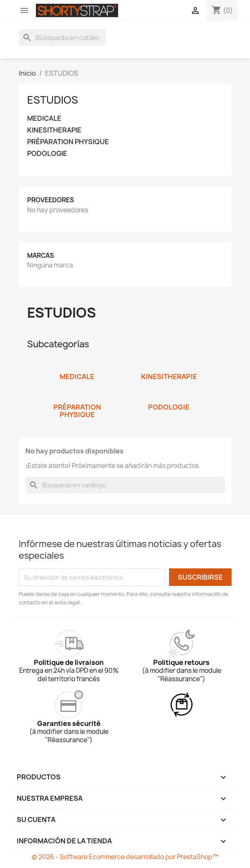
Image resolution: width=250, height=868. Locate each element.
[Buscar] (62, 38)
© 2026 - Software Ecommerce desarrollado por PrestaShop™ (125, 857)
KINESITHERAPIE (54, 130)
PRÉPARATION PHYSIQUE (68, 142)
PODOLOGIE (47, 154)
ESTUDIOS (53, 100)
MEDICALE (44, 118)
